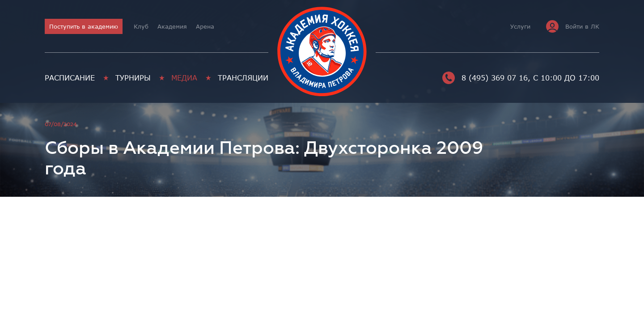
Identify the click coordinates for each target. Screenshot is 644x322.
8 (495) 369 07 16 (485, 78)
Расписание (70, 78)
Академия (172, 26)
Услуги (520, 26)
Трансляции (243, 78)
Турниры (133, 78)
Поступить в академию (84, 26)
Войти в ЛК (573, 26)
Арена (205, 26)
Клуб (141, 26)
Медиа (184, 78)
